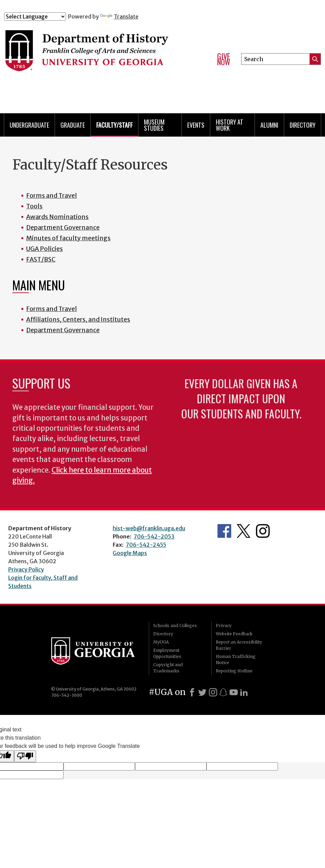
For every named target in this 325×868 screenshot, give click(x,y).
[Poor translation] (25, 756)
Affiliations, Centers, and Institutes (78, 319)
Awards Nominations (57, 217)
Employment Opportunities (167, 653)
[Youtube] (234, 692)
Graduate (73, 125)
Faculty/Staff (114, 125)
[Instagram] (213, 692)
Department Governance (63, 227)
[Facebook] (192, 692)
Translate (119, 16)
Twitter (244, 531)
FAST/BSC (41, 259)
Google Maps (130, 553)
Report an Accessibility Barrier (239, 645)
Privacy (224, 626)
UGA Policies (44, 249)
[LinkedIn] (244, 692)
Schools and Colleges (175, 626)
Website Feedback (234, 634)
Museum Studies (154, 125)
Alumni (269, 125)
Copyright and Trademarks (168, 668)
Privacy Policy (26, 569)
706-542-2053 (154, 536)
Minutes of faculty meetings (68, 238)
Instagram (263, 531)
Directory (302, 125)
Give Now (224, 59)
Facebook (224, 531)
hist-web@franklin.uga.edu (149, 528)
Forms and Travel (52, 195)
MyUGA (161, 642)
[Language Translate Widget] (35, 16)
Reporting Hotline (234, 671)
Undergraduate (29, 125)
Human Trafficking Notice (236, 659)
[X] (202, 692)
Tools (34, 206)
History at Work (229, 125)
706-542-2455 (146, 545)
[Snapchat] (223, 692)
